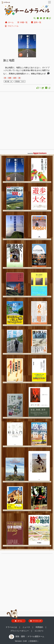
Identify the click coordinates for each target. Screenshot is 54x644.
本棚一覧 (22, 22)
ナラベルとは (12, 627)
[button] (35, 18)
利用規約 (40, 627)
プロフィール (12, 26)
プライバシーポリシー (20, 631)
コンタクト (39, 631)
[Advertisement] (27, 121)
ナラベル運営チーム (36, 636)
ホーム (9, 22)
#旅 (19, 78)
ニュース (26, 627)
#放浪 (15, 78)
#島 (5, 78)
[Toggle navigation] (49, 2)
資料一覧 (36, 22)
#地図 (10, 78)
